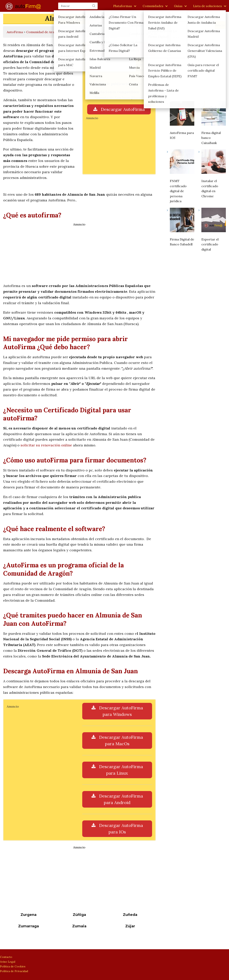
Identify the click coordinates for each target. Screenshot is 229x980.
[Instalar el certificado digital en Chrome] (214, 162)
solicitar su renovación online (46, 445)
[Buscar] (94, 6)
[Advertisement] (119, 145)
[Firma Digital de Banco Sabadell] (182, 221)
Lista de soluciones (208, 6)
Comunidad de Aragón (43, 32)
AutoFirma (15, 32)
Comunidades (153, 6)
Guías (178, 6)
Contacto (6, 957)
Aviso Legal (8, 962)
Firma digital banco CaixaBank (211, 138)
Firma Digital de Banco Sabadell (182, 242)
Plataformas (123, 6)
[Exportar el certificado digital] (214, 221)
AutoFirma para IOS (182, 135)
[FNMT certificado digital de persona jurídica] (182, 162)
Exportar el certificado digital (210, 244)
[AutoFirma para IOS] (182, 114)
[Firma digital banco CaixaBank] (214, 114)
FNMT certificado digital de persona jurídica (178, 191)
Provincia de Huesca (79, 32)
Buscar (172, 19)
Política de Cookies (13, 966)
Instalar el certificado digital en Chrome (210, 188)
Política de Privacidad (14, 971)
